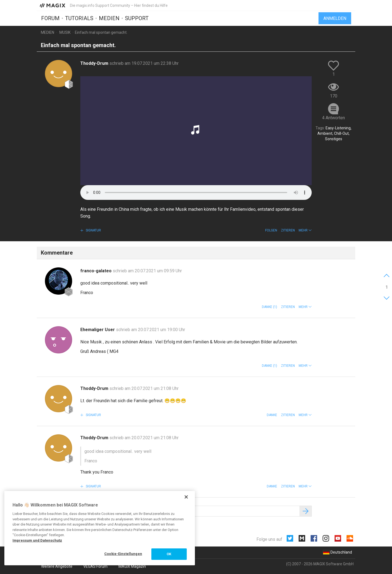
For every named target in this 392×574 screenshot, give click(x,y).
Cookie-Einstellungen (123, 554)
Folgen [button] (271, 230)
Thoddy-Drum (95, 63)
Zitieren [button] (288, 230)
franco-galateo (97, 271)
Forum (50, 18)
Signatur (93, 230)
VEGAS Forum (95, 566)
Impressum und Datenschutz (37, 540)
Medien (109, 18)
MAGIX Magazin (132, 566)
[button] (305, 230)
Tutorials (79, 18)
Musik (65, 32)
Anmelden (335, 18)
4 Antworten (333, 118)
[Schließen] (186, 497)
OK (169, 554)
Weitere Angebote (57, 566)
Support (137, 18)
